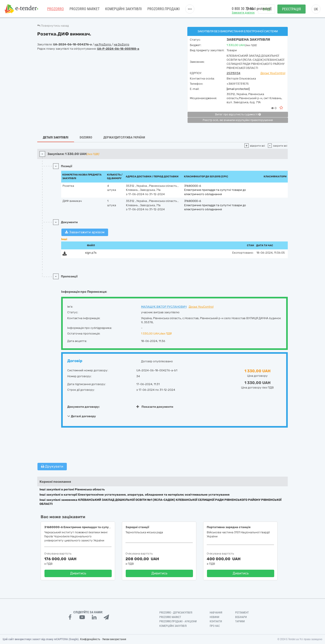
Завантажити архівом (85, 232)
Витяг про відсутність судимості (238, 115)
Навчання (216, 613)
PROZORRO (56, 9)
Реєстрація (291, 9)
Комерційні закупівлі (123, 9)
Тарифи (240, 621)
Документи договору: (84, 407)
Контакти (216, 621)
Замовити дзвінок (243, 13)
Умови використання (114, 639)
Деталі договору (82, 416)
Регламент (242, 613)
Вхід (266, 9)
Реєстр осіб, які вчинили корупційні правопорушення (238, 120)
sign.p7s (91, 253)
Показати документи (155, 407)
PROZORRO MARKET (85, 9)
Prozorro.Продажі (164, 9)
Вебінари (241, 617)
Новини (214, 617)
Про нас (215, 626)
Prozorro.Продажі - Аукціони (178, 621)
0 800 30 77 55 (243, 9)
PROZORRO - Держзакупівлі (176, 613)
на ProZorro (103, 44)
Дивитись (78, 573)
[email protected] (238, 89)
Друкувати (52, 466)
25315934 (233, 73)
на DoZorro (122, 44)
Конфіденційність (90, 639)
